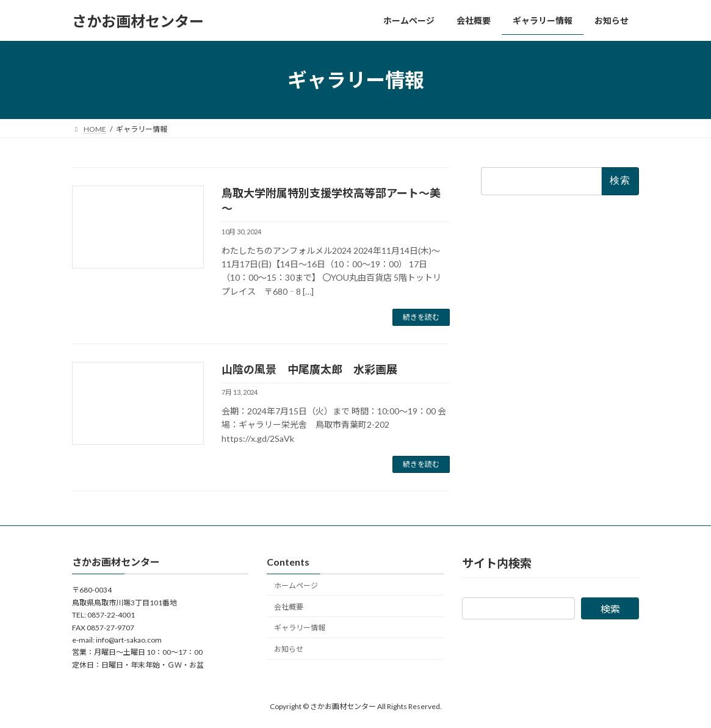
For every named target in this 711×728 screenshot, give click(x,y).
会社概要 (289, 607)
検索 (610, 609)
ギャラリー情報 (300, 628)
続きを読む (421, 317)
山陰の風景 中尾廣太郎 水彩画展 (309, 369)
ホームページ (296, 586)
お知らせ (289, 649)
